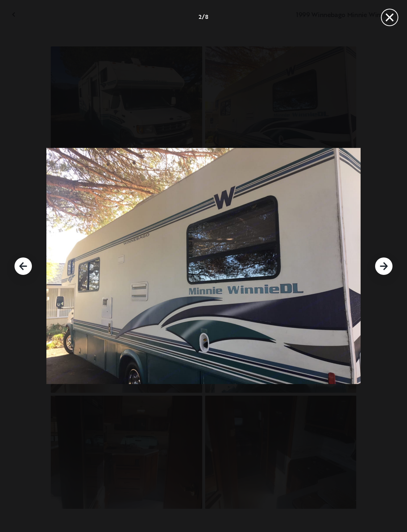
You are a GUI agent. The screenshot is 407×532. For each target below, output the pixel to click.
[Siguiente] (384, 266)
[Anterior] (23, 266)
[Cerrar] (390, 17)
